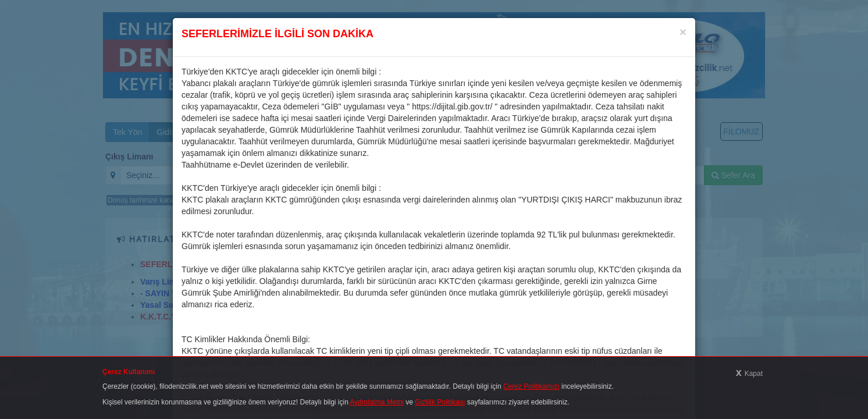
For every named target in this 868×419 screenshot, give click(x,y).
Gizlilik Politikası (440, 402)
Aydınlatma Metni (377, 402)
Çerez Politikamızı (531, 386)
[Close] (683, 32)
